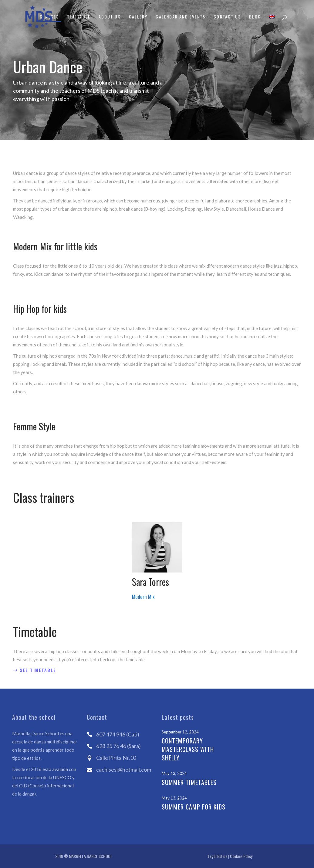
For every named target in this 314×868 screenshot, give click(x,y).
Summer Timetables (189, 782)
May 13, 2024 (174, 773)
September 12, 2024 (180, 732)
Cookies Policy (241, 856)
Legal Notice (218, 856)
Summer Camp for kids (194, 807)
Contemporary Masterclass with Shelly (188, 749)
